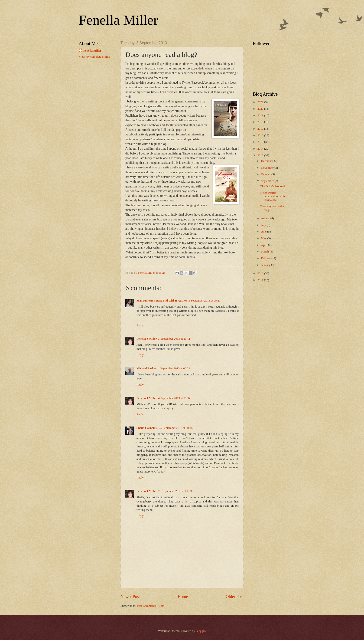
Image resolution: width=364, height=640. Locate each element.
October (266, 174)
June (264, 232)
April (264, 245)
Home (183, 597)
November (268, 168)
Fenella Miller (118, 20)
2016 (261, 135)
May (264, 238)
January (266, 265)
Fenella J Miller (147, 339)
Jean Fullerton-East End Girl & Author (162, 301)
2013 (261, 155)
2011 (261, 280)
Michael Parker (146, 368)
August (266, 218)
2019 (261, 115)
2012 (261, 273)
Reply (140, 325)
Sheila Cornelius (147, 428)
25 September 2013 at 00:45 (176, 428)
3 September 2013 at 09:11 (205, 301)
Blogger (200, 631)
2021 (261, 102)
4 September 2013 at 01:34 (174, 398)
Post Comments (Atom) (151, 606)
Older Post (235, 597)
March (265, 252)
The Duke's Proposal (273, 186)
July (264, 225)
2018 (261, 122)
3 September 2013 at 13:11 (174, 339)
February (267, 258)
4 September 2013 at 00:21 (174, 368)
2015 (261, 142)
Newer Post (130, 597)
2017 (261, 129)
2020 (261, 109)
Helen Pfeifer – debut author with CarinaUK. (273, 196)
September (268, 181)
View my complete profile (94, 57)
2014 (261, 149)
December (267, 161)
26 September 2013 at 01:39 (175, 491)
